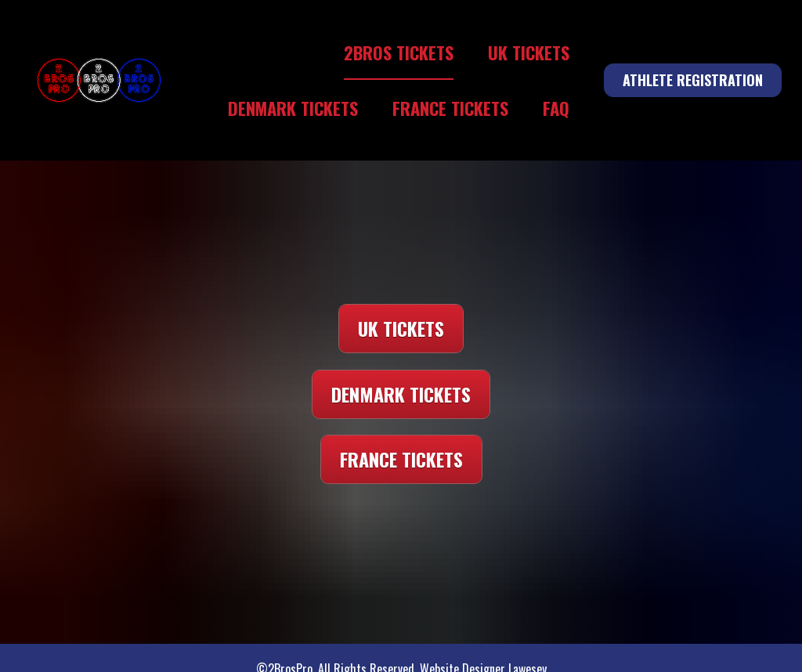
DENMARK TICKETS (293, 108)
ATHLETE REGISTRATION (693, 80)
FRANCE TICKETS (450, 108)
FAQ (556, 108)
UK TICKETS (529, 52)
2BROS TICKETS (399, 52)
